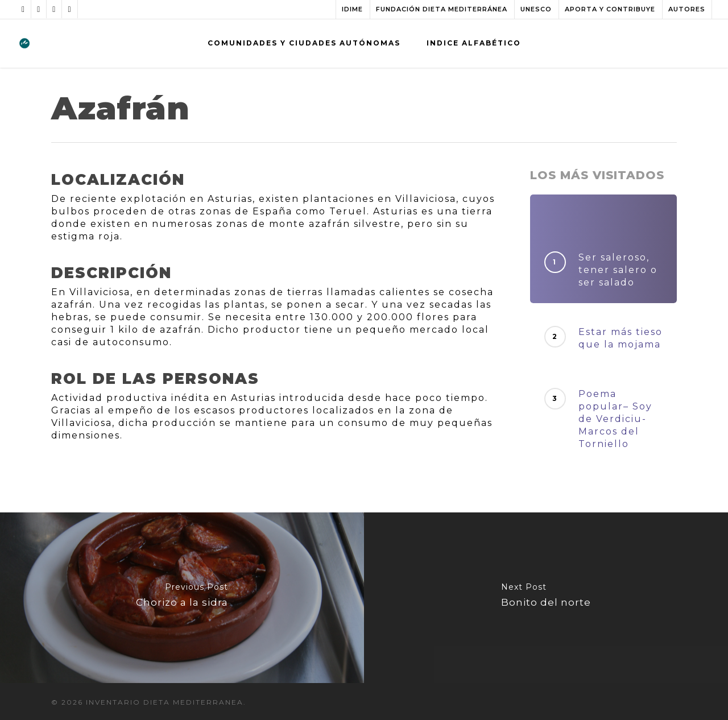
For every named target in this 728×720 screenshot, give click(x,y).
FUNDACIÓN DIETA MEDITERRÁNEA (442, 9)
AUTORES (687, 9)
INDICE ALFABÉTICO (474, 43)
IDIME (352, 9)
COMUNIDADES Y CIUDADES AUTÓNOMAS (304, 43)
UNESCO (536, 9)
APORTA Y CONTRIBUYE (610, 9)
